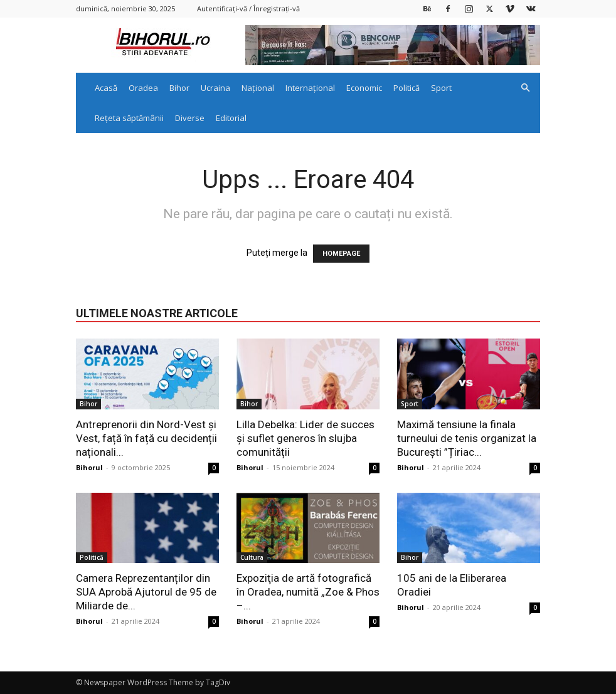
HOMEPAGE (341, 254)
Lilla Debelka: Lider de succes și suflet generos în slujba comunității (305, 438)
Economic (364, 88)
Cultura (252, 557)
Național (258, 88)
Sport (441, 88)
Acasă (106, 88)
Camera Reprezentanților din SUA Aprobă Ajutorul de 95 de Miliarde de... (146, 592)
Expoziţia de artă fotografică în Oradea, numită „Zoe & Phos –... (308, 592)
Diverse (190, 118)
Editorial (231, 118)
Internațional (310, 88)
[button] (525, 88)
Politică (406, 88)
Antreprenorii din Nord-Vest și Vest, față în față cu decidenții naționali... (146, 438)
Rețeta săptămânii (129, 118)
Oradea (143, 88)
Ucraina (215, 88)
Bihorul (89, 467)
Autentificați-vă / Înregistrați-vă (248, 8)
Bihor (179, 88)
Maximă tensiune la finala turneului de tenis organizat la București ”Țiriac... (467, 438)
